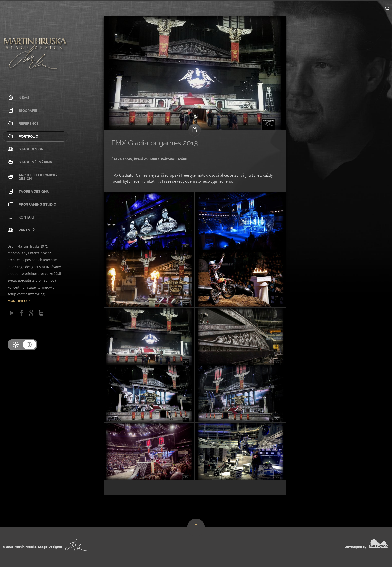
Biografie (28, 111)
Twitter (41, 313)
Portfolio (28, 136)
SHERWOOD (379, 543)
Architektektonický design (38, 177)
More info (17, 301)
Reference (29, 123)
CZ (387, 8)
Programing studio (37, 204)
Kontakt (27, 217)
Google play (12, 313)
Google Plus (31, 313)
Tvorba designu (34, 191)
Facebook (22, 313)
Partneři (27, 230)
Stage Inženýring (36, 162)
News (24, 98)
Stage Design (31, 149)
